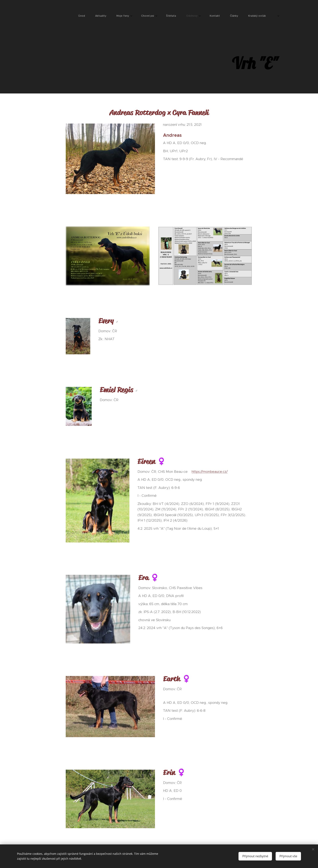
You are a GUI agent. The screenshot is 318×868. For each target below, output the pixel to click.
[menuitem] (181, 16)
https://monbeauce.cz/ (210, 471)
